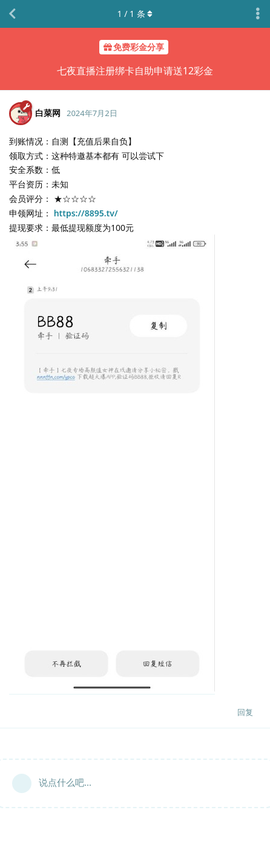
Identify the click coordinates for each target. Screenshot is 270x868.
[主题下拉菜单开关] (258, 14)
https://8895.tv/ (86, 213)
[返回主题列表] (12, 14)
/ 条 (135, 14)
